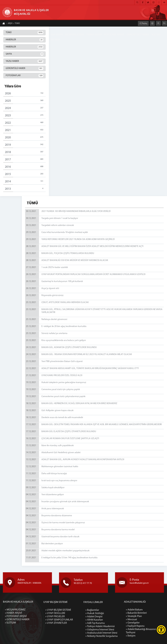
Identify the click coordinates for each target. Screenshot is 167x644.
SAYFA (24, 54)
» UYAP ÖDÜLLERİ (55, 636)
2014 (25, 181)
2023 (25, 115)
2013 (25, 189)
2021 (25, 130)
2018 (25, 152)
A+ (164, 23)
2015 (25, 174)
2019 (25, 145)
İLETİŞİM (55, 40)
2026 (25, 93)
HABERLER (24, 40)
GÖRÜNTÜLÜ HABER (138, 35)
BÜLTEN (156, 35)
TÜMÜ (24, 33)
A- (158, 23)
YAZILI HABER (24, 61)
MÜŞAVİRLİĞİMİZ (75, 35)
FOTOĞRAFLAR (24, 76)
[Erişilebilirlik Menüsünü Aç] (161, 630)
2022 (25, 123)
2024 (25, 108)
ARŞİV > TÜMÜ (13, 24)
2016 (25, 167)
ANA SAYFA (57, 35)
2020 (25, 137)
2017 (25, 159)
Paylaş (144, 23)
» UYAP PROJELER (55, 639)
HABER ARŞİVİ (94, 35)
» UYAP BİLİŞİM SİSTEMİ (58, 633)
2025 (25, 101)
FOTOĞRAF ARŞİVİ (114, 35)
